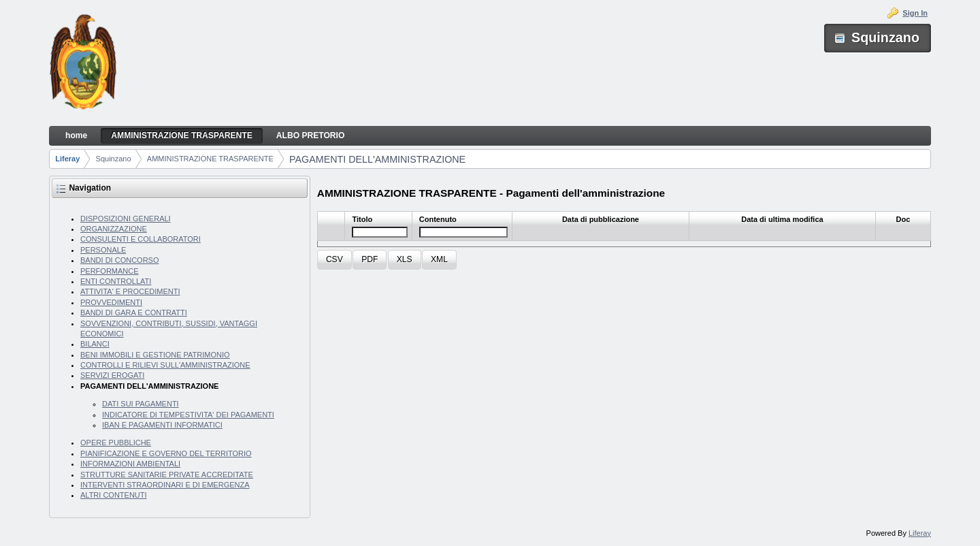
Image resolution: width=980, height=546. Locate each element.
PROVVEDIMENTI (111, 302)
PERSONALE (103, 250)
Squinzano (114, 159)
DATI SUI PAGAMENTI (141, 404)
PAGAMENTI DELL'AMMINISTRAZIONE (377, 159)
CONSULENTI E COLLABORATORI (141, 239)
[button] (334, 260)
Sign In (915, 13)
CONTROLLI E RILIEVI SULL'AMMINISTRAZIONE (165, 365)
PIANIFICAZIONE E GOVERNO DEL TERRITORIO (166, 453)
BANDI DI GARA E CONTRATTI (134, 312)
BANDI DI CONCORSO (120, 260)
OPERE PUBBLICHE (116, 443)
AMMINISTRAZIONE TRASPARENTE (210, 159)
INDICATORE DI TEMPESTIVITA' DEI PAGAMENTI (188, 415)
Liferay (67, 159)
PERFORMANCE (110, 271)
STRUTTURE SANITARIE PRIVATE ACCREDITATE (167, 475)
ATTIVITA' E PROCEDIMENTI (130, 291)
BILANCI (95, 344)
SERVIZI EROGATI (112, 375)
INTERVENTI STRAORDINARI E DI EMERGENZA (165, 485)
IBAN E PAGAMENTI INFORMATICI (162, 425)
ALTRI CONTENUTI (114, 495)
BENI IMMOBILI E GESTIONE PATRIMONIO (155, 355)
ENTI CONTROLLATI (116, 281)
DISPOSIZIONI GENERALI (126, 219)
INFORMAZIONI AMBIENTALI (130, 464)
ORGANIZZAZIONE (114, 229)
